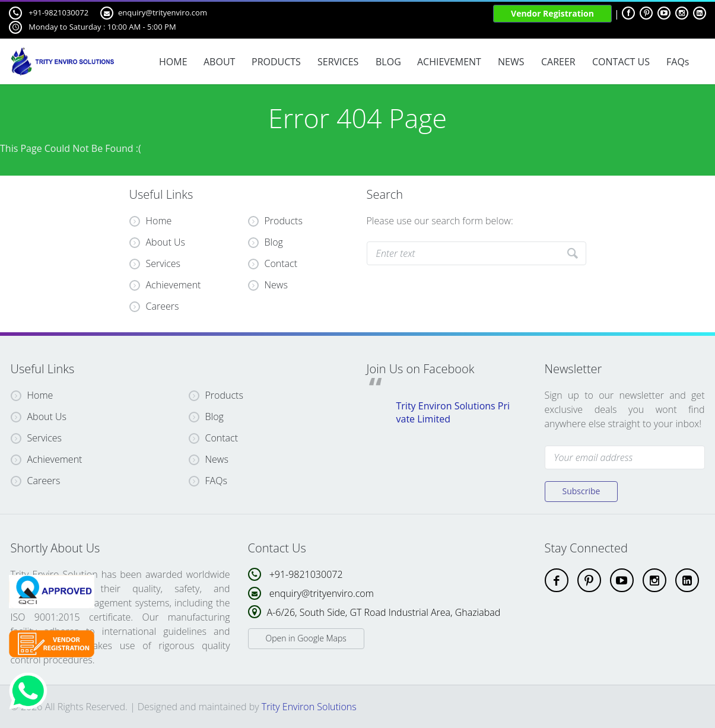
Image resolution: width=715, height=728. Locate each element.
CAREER (558, 62)
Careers (154, 306)
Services (155, 263)
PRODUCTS (276, 62)
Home (151, 221)
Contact (281, 263)
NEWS (511, 62)
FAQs (678, 62)
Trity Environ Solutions (309, 707)
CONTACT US (621, 62)
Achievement (165, 285)
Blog (274, 242)
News (276, 285)
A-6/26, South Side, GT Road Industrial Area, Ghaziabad (384, 612)
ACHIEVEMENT (449, 62)
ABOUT (219, 62)
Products (284, 221)
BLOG (388, 62)
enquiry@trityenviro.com (154, 13)
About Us (157, 242)
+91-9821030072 (49, 13)
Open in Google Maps (306, 638)
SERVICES (338, 62)
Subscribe (581, 491)
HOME (173, 62)
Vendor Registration (552, 13)
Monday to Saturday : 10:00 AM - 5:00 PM (93, 27)
